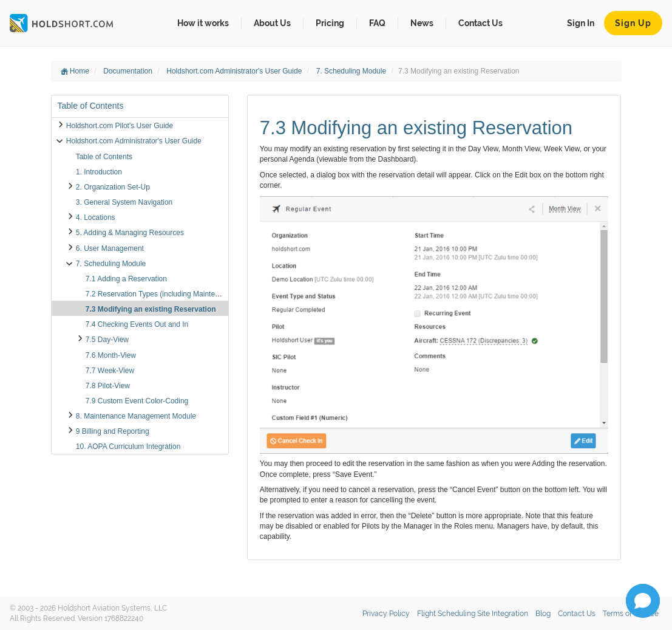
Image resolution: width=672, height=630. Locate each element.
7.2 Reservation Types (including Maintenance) (161, 294)
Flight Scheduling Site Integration (473, 614)
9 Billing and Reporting (113, 431)
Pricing (330, 23)
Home (75, 71)
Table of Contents (104, 157)
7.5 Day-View (107, 340)
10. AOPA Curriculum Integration (128, 447)
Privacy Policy (386, 614)
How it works (203, 23)
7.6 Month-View (111, 355)
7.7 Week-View (110, 371)
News (422, 23)
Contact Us (480, 23)
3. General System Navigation (124, 202)
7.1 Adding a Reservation (126, 279)
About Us (272, 23)
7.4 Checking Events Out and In (137, 324)
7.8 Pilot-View (108, 386)
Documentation (129, 71)
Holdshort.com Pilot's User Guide (120, 126)
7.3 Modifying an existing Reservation (151, 309)
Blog (543, 614)
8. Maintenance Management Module (136, 416)
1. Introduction (99, 172)
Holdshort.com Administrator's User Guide (235, 71)
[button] (643, 601)
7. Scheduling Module (352, 71)
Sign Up (633, 23)
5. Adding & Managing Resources (130, 233)
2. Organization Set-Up (113, 187)
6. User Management (110, 248)
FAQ (377, 23)
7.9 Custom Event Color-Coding (137, 401)
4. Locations (96, 217)
